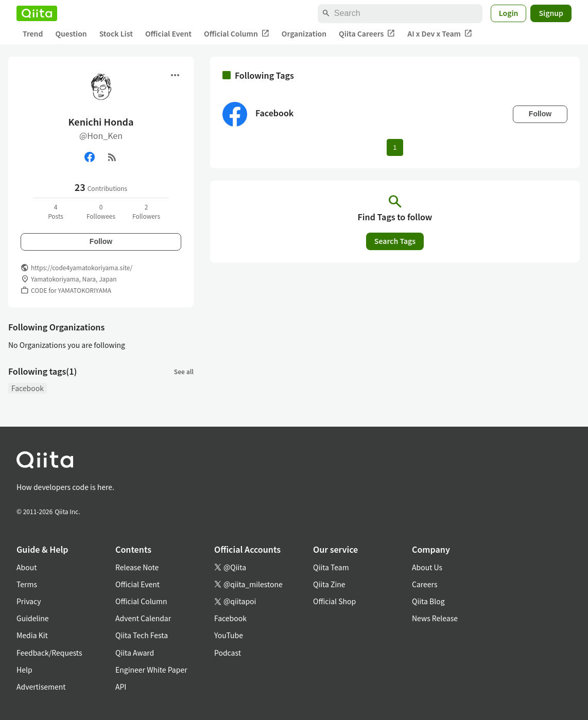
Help (24, 670)
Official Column (237, 34)
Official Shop (334, 601)
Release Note (137, 567)
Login (509, 13)
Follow (101, 241)
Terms (27, 584)
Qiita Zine (329, 584)
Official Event (168, 33)
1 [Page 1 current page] (395, 147)
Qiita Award (135, 653)
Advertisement (41, 687)
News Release (435, 618)
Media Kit (32, 635)
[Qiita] (37, 13)
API (121, 687)
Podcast (228, 653)
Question (71, 33)
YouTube (229, 635)
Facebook (28, 388)
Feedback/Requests (49, 653)
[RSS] (112, 157)
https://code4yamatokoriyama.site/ (82, 267)
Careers (425, 584)
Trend (33, 33)
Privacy (29, 601)
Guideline (33, 618)
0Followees (101, 211)
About (27, 567)
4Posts (56, 211)
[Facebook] (90, 157)
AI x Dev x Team (440, 34)
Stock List (116, 33)
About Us (427, 567)
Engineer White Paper (151, 670)
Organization (304, 33)
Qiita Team (331, 567)
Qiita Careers (367, 34)
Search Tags (395, 241)
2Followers (146, 211)
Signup (551, 13)
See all (184, 371)
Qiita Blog (428, 601)
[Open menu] (175, 75)
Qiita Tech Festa (142, 635)
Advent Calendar (143, 618)
